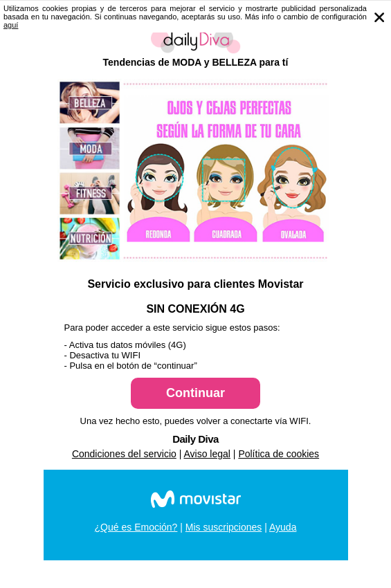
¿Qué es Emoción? (136, 527)
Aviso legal (207, 454)
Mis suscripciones (224, 527)
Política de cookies (279, 454)
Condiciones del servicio (124, 454)
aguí (11, 25)
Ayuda (283, 527)
